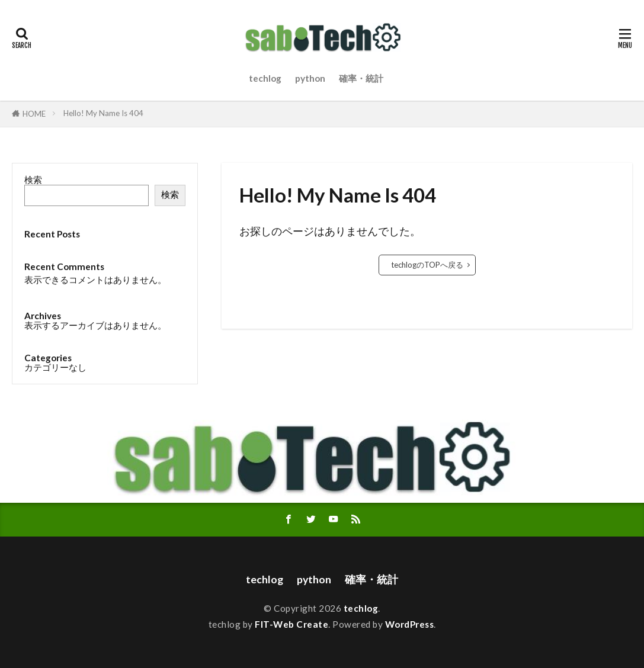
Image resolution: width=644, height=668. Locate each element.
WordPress (410, 624)
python (310, 78)
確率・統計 (361, 78)
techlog (265, 78)
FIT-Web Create (291, 624)
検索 (33, 179)
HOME (34, 114)
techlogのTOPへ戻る (427, 265)
